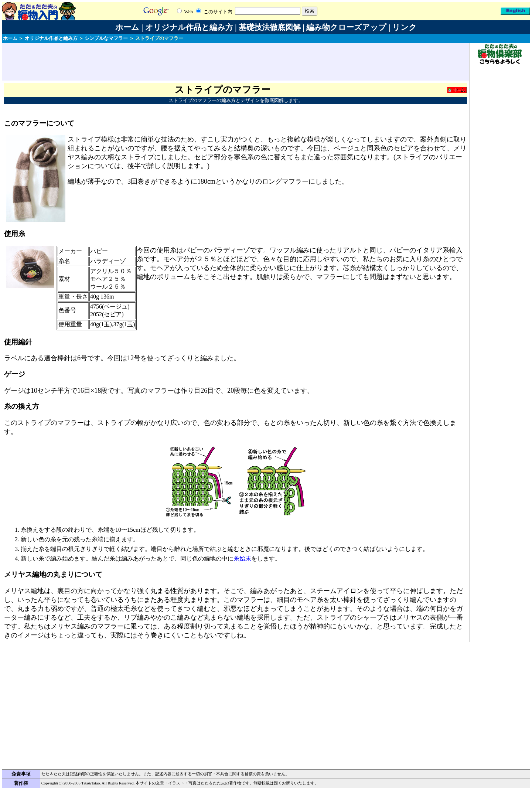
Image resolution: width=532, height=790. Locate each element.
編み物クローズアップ (346, 27)
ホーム (127, 27)
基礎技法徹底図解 (270, 27)
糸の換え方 (22, 406)
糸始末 (242, 559)
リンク (405, 27)
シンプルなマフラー (106, 38)
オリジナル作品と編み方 (189, 27)
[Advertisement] (236, 62)
